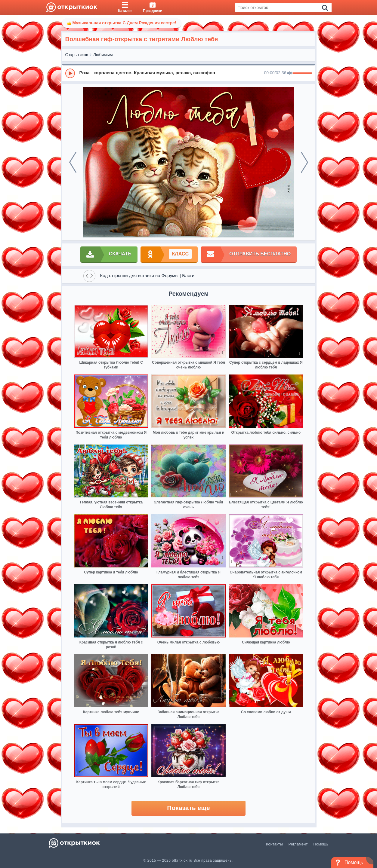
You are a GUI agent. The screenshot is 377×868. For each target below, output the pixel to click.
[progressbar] (302, 73)
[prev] (73, 162)
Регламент (298, 844)
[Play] (70, 73)
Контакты (274, 844)
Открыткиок (77, 55)
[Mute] (289, 73)
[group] (189, 73)
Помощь (321, 844)
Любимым (103, 55)
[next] (304, 162)
